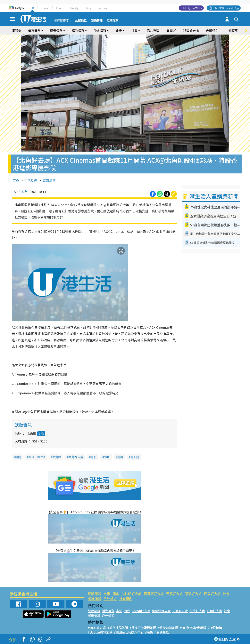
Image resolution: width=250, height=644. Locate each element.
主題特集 (232, 30)
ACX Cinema (37, 457)
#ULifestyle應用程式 (195, 628)
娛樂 (119, 30)
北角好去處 (76, 457)
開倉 (116, 594)
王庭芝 (23, 192)
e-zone (103, 8)
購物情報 (78, 30)
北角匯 (57, 457)
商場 (120, 457)
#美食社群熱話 (118, 628)
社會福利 (126, 599)
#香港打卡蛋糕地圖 (143, 628)
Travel (45, 8)
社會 (134, 30)
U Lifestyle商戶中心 (191, 8)
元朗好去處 (174, 594)
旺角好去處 (212, 594)
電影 (94, 457)
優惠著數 (34, 30)
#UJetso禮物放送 (100, 632)
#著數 (149, 632)
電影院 (135, 457)
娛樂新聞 (97, 21)
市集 (107, 594)
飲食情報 (100, 30)
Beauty (74, 8)
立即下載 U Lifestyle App (225, 8)
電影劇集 (49, 180)
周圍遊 (171, 30)
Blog (89, 8)
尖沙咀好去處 (131, 594)
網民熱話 (94, 611)
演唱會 (16, 30)
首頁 (16, 180)
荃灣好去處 (193, 594)
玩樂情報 (56, 30)
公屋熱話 (81, 21)
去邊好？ (212, 30)
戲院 (18, 457)
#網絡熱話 (162, 632)
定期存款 (112, 21)
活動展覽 (95, 594)
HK (32, 8)
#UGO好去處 (97, 628)
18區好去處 (191, 30)
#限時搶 (217, 628)
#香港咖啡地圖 (168, 628)
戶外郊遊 (110, 599)
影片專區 (153, 30)
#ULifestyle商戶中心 (129, 632)
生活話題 (31, 180)
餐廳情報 (95, 599)
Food (59, 8)
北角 (41, 434)
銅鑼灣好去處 (154, 594)
